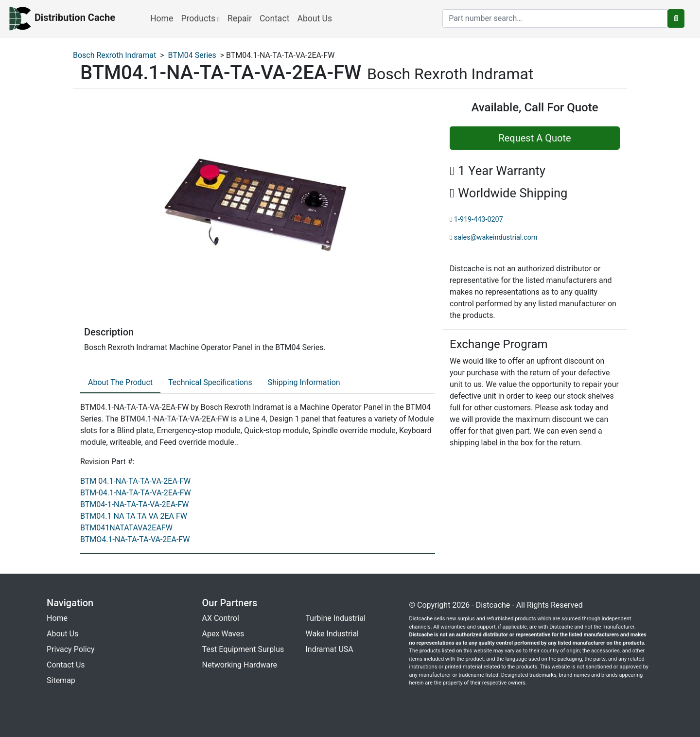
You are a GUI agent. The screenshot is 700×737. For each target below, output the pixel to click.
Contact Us (66, 665)
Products (200, 18)
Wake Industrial (332, 634)
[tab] (120, 383)
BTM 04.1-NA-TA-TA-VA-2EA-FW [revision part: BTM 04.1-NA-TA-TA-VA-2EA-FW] (135, 481)
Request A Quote (534, 138)
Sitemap (61, 680)
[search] (555, 18)
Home (162, 18)
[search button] (676, 18)
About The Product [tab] (120, 382)
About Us (315, 18)
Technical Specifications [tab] (210, 382)
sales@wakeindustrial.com (496, 237)
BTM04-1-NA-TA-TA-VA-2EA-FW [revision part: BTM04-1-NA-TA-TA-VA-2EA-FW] (135, 504)
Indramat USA (330, 649)
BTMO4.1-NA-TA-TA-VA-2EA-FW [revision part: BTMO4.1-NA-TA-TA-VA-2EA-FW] (135, 539)
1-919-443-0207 (479, 219)
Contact (275, 18)
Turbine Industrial (336, 618)
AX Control (221, 618)
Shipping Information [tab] (304, 382)
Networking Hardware (240, 665)
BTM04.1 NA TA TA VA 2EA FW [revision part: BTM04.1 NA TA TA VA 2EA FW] (134, 516)
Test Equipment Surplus (243, 649)
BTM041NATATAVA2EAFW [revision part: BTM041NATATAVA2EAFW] (126, 528)
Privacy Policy (71, 649)
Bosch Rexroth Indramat (114, 55)
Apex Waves (223, 634)
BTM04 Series (192, 55)
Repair (240, 18)
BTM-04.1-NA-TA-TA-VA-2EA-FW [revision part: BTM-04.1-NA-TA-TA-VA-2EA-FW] (136, 493)
